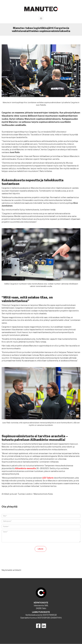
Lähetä (40, 549)
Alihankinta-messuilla (25, 468)
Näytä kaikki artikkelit (11, 570)
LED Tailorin (48, 478)
